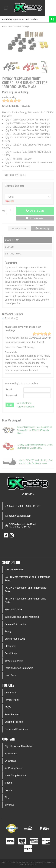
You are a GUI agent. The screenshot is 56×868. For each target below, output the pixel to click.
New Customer (24, 403)
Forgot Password (25, 407)
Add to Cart (37, 211)
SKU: (5, 106)
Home (5, 27)
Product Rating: (9, 97)
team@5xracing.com (20, 516)
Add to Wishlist (36, 218)
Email (9, 389)
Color (7, 191)
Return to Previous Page (19, 27)
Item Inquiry (44, 228)
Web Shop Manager (28, 865)
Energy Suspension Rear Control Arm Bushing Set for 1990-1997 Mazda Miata (34, 430)
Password (11, 395)
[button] (28, 19)
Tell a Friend (21, 229)
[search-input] (25, 19)
